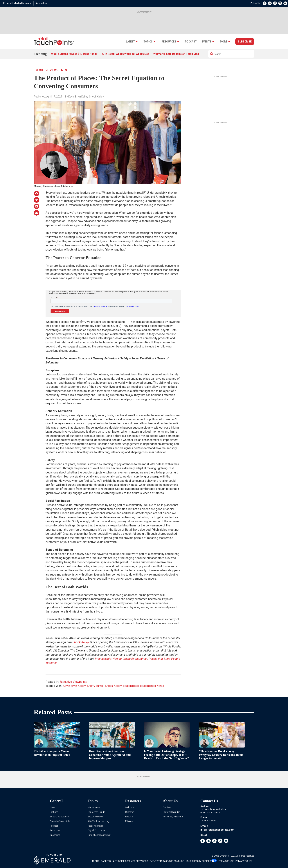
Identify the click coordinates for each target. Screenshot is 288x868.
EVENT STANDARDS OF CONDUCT (167, 861)
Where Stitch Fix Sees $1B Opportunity (74, 54)
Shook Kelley (113, 686)
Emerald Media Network (17, 3)
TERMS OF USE (226, 861)
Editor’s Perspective (59, 817)
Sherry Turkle (95, 686)
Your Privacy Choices (198, 861)
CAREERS (106, 861)
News (53, 808)
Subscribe (245, 42)
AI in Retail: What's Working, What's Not (125, 54)
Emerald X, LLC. (227, 856)
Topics (148, 42)
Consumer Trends (96, 812)
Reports (129, 817)
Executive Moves (96, 817)
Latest (130, 42)
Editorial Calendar (171, 812)
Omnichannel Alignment (99, 835)
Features (54, 812)
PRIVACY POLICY (244, 861)
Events (206, 42)
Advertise (42, 3)
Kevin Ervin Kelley (74, 686)
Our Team (167, 808)
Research (130, 812)
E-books (129, 821)
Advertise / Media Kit (173, 817)
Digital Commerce (96, 831)
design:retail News (152, 686)
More (224, 42)
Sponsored (55, 835)
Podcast (191, 42)
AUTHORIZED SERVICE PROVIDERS (130, 861)
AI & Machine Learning (98, 821)
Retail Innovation (96, 826)
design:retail (131, 686)
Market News (94, 808)
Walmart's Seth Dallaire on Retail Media (177, 54)
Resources (169, 42)
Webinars (130, 808)
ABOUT (95, 861)
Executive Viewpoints (50, 70)
